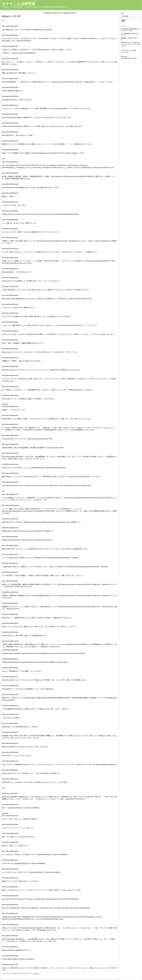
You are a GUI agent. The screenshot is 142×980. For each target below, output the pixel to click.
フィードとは (125, 52)
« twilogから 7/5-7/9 (50, 13)
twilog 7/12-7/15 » (70, 13)
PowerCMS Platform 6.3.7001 (129, 58)
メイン (60, 13)
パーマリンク (36, 974)
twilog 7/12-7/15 (132, 38)
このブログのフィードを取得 (128, 50)
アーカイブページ (133, 44)
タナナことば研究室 (19, 4)
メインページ (124, 44)
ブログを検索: (124, 16)
